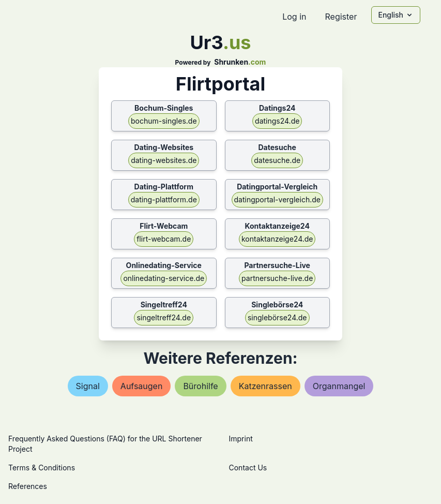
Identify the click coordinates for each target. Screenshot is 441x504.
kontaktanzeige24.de (277, 239)
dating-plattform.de (164, 199)
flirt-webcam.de (164, 239)
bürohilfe (200, 386)
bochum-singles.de (164, 121)
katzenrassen (265, 386)
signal (88, 386)
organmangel (339, 386)
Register (341, 17)
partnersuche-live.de (277, 278)
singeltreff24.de (164, 317)
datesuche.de (277, 160)
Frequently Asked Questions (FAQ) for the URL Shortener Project (105, 444)
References (28, 486)
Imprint (241, 439)
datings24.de (277, 121)
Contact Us (248, 468)
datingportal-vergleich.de (277, 199)
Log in (294, 17)
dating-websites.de (164, 160)
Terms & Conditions (42, 468)
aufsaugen (142, 386)
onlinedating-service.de (164, 278)
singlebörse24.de (277, 317)
